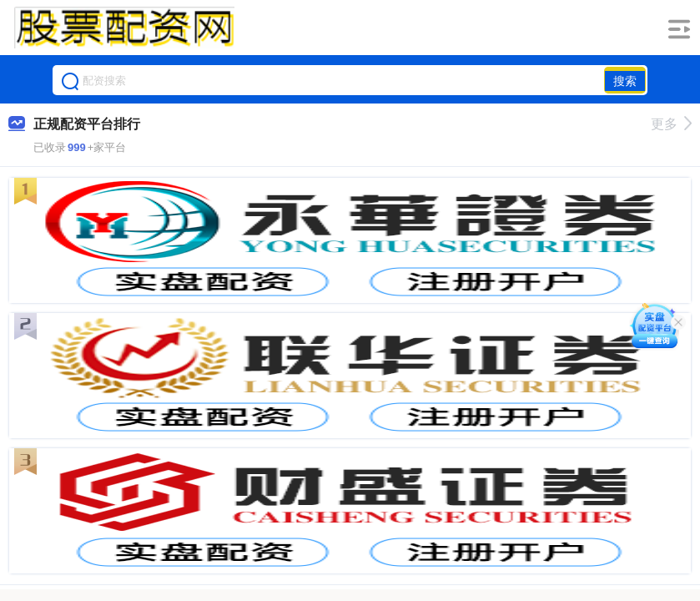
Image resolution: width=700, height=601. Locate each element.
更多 (671, 124)
